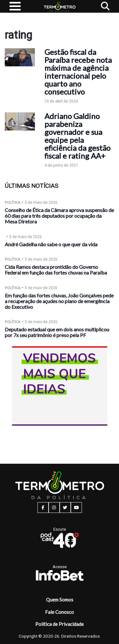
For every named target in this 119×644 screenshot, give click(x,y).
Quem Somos (60, 600)
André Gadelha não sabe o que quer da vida (51, 244)
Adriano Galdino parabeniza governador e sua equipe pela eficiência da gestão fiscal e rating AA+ (77, 136)
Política (13, 202)
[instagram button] (54, 508)
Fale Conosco (60, 612)
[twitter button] (65, 508)
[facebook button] (43, 508)
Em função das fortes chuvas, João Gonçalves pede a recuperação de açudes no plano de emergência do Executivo (59, 301)
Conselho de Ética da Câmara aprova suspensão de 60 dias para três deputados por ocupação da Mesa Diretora (59, 216)
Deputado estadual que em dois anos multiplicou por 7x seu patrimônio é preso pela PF (57, 332)
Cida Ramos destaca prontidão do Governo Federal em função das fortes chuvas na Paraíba (56, 270)
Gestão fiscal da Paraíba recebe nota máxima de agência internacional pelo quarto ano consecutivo (78, 72)
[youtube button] (76, 508)
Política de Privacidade (60, 624)
